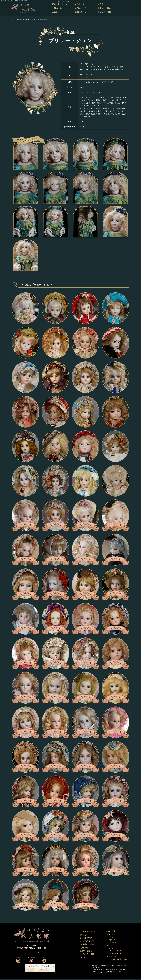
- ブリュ (110, 938)
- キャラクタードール (116, 954)
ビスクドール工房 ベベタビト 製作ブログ (40, 969)
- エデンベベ (112, 941)
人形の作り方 (81, 8)
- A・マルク (112, 943)
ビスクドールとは (61, 4)
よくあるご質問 (105, 12)
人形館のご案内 (105, 8)
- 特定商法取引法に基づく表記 (117, 960)
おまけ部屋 (81, 969)
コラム (101, 4)
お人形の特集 (87, 939)
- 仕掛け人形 (112, 957)
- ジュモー (111, 935)
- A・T (110, 946)
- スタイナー (112, 949)
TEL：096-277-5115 (133, 1)
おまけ (83, 960)
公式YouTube (31, 961)
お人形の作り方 (88, 942)
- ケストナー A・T (115, 952)
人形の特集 (58, 8)
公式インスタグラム (18, 961)
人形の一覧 (80, 4)
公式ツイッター (44, 961)
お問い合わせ (81, 12)
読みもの (85, 936)
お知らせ (57, 12)
